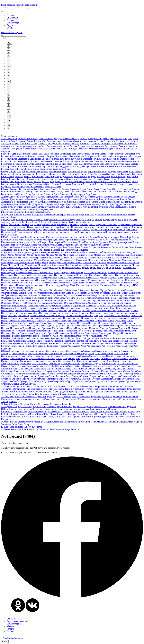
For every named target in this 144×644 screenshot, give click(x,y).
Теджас (119, 386)
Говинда (61, 192)
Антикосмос (118, 144)
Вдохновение (135, 171)
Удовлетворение (69, 396)
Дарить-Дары (45, 197)
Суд (138, 379)
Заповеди (71, 219)
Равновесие (45, 338)
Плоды (129, 310)
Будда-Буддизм (62, 166)
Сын (22, 384)
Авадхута (58, 139)
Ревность (120, 343)
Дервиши (16, 202)
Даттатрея (68, 197)
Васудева (112, 171)
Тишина (112, 389)
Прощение (16, 336)
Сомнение (19, 374)
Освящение (135, 298)
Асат (135, 146)
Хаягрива (52, 407)
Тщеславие (72, 394)
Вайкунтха (16, 171)
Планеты (121, 310)
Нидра (66, 285)
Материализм (108, 255)
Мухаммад (117, 268)
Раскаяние (132, 341)
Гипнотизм (6, 192)
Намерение (119, 273)
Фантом (34, 404)
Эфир (27, 424)
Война (18, 182)
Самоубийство (27, 356)
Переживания (8, 310)
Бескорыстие (91, 156)
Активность (110, 141)
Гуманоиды (65, 194)
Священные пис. (9, 364)
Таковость (14, 386)
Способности (15, 376)
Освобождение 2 (121, 298)
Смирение (82, 369)
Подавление (54, 313)
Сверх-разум (13, 361)
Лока (3, 250)
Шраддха (52, 417)
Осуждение (61, 300)
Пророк (16, 333)
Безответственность (37, 156)
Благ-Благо (64, 159)
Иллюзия (12, 227)
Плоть (135, 310)
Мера (57, 260)
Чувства (131, 412)
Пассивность (96, 308)
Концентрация (56, 242)
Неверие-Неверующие (97, 278)
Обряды (103, 290)
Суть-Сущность (110, 381)
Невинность (135, 278)
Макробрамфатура (104, 252)
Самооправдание (24, 353)
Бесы (32, 159)
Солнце (127, 371)
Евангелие (8, 212)
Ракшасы (91, 341)
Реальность (110, 343)
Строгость (64, 379)
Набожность (22, 273)
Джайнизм (69, 202)
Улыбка (105, 396)
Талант (23, 386)
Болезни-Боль (72, 164)
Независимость (80, 280)
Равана (25, 338)
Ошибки (115, 303)
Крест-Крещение (101, 242)
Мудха (58, 268)
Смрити (92, 369)
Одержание (116, 293)
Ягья (23, 429)
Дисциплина (19, 204)
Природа (104, 328)
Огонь (91, 293)
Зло (23, 222)
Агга (130, 139)
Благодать (102, 159)
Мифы (4, 265)
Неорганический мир (22, 283)
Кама (49, 237)
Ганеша (54, 189)
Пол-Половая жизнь (75, 316)
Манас (30, 255)
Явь (19, 429)
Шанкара (71, 414)
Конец (36, 242)
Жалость (18, 214)
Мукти (93, 268)
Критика (136, 242)
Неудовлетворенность (35, 285)
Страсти (26, 379)
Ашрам (126, 149)
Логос (132, 247)
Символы (6, 366)
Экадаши (48, 422)
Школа (33, 417)
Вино (85, 176)
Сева (34, 364)
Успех (89, 399)
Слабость (78, 366)
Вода (51, 179)
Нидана (59, 285)
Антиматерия (131, 144)
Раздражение (19, 341)
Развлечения (119, 338)
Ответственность (82, 300)
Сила (136, 364)
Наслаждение (69, 275)
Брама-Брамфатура (114, 164)
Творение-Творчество (105, 386)
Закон (63, 219)
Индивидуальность (80, 227)
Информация (121, 230)
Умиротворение (130, 396)
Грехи (29, 194)
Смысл (99, 369)
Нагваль (44, 273)
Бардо (56, 154)
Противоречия (106, 333)
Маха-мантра (59, 257)
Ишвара (13, 235)
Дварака (116, 197)
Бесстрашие (23, 159)
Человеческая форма (38, 412)
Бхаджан (5, 169)
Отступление (81, 303)
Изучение (122, 225)
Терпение (79, 389)
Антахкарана (105, 144)
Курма (76, 245)
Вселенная (99, 184)
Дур (47, 207)
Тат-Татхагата (75, 386)
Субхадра (117, 379)
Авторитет (122, 139)
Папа (64, 305)
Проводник (32, 331)
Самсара (66, 356)
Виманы (78, 176)
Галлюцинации (26, 189)
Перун (71, 310)
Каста (4, 240)
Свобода (92, 361)
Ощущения (125, 303)
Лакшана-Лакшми (12, 247)
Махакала (106, 257)
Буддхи (73, 166)
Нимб (73, 285)
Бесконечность (77, 156)
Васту (104, 171)
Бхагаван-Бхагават (127, 166)
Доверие (61, 204)
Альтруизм (6, 144)
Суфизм (121, 381)
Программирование (48, 331)
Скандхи (22, 366)
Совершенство (21, 371)
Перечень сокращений (26, 5)
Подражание (96, 313)
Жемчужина (37, 214)
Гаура (97, 189)
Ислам (92, 232)
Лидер (59, 247)
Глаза (23, 192)
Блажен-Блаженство (53, 161)
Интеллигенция (35, 230)
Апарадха (51, 146)
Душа (111, 207)
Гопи (95, 192)
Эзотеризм (38, 422)
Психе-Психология (42, 336)
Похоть (5, 321)
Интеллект (22, 230)
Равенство (34, 338)
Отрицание (69, 303)
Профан (117, 333)
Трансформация (107, 391)
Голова (83, 192)
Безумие (51, 156)
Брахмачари (49, 166)
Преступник (16, 328)
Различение (31, 341)
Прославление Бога (66, 333)
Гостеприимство (9, 194)
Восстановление (9, 184)
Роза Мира (121, 346)
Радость (89, 338)
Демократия (113, 199)
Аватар (91, 139)
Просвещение (40, 333)
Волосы (37, 182)
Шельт (119, 414)
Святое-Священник (122, 361)
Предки (5, 326)
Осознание (19, 300)
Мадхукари (35, 252)
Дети (40, 202)
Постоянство (100, 318)
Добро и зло (38, 204)
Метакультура (129, 260)
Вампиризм (62, 171)
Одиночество (135, 293)
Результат (6, 346)
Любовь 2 (57, 250)
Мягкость (36, 270)
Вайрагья (26, 171)
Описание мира (116, 295)
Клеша (99, 240)
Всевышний (88, 184)
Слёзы (107, 366)
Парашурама (55, 308)
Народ (51, 275)
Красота (88, 242)
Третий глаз (17, 394)
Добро (29, 204)
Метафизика (7, 262)
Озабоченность (45, 295)
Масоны (89, 255)
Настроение (121, 275)
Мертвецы (65, 260)
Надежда (66, 273)
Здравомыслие (8, 222)
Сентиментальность (70, 364)
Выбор (122, 184)
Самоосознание (40, 353)
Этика (21, 424)
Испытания (111, 232)
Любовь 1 (47, 250)
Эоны (14, 424)
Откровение (7, 303)
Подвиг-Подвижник (80, 313)
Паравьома (91, 305)
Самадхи (50, 351)
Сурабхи (76, 381)
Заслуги (90, 219)
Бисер (49, 159)
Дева (38, 199)
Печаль (78, 310)
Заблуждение (9, 219)
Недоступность (65, 280)
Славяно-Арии (96, 366)
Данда (30, 197)
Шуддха (103, 417)
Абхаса (29, 139)
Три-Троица (29, 394)
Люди (79, 250)
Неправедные (47, 283)
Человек (23, 412)
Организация (27, 298)
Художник (132, 407)
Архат (108, 146)
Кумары (58, 245)
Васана (98, 171)
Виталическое (104, 176)
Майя (82, 252)
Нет (136, 283)
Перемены (20, 310)
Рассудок (44, 343)
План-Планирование (106, 310)
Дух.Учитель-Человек (88, 207)
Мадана (25, 252)
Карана (93, 237)
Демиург (102, 199)
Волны (30, 182)
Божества (39, 164)
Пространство (92, 333)
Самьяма (85, 356)
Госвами (116, 192)
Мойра (74, 265)
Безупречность (62, 156)
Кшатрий (97, 245)
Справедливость (29, 376)
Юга (6, 427)
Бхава (101, 166)
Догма (81, 204)
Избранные (90, 225)
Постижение (87, 318)
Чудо (138, 412)
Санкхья (5, 359)
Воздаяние (99, 179)
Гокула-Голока (72, 192)
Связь (110, 361)
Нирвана (80, 285)
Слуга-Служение (133, 366)
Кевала (61, 240)
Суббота (96, 379)
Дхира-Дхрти (15, 209)
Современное (51, 371)
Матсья (21, 257)
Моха (27, 268)
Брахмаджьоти (14, 166)
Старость (94, 376)
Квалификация (50, 240)
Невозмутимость (28, 280)
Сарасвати (34, 359)
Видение (55, 176)
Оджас (125, 293)
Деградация (73, 199)
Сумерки (57, 381)
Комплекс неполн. (10, 242)
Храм (105, 407)
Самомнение (127, 351)
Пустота (98, 336)
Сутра (84, 381)
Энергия (131, 422)
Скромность (61, 366)
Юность (28, 427)
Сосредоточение (47, 374)
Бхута (55, 169)
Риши (83, 346)
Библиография (8, 5)
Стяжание (87, 379)
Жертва (63, 214)
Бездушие (120, 154)
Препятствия (135, 326)
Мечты (38, 262)
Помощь (126, 316)
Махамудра (117, 257)
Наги (51, 273)
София (99, 374)
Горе (109, 192)
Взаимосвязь (100, 174)
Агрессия (6, 141)
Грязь (56, 194)
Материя (138, 255)
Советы (40, 371)
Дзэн (3, 204)
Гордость (102, 192)
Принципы (94, 328)
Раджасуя (80, 338)
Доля (107, 204)
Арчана (115, 146)
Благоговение (76, 159)
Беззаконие (6, 156)
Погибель (44, 313)
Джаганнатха (50, 202)
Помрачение (136, 316)
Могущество (58, 265)
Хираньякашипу (64, 407)
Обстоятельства (115, 290)
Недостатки (52, 280)
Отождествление (45, 303)
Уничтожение (8, 399)
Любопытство (69, 250)
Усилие (74, 399)
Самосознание (121, 353)
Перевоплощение (124, 308)
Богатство (99, 161)
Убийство (19, 396)
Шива (132, 414)
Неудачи (20, 285)
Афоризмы (83, 149)
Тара (55, 386)
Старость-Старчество (109, 376)
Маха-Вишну (46, 257)
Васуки (120, 171)
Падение (7, 305)
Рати (66, 343)
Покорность (42, 316)
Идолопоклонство (48, 225)
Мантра (59, 255)
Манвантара (40, 255)
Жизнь (14, 217)
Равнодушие (57, 338)
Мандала (50, 255)
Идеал (30, 225)
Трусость (55, 394)
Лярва (85, 250)
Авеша (106, 139)
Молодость (99, 265)
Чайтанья (8, 412)
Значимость (55, 222)
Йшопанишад (15, 225)
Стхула (72, 379)
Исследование (123, 232)
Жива (81, 214)
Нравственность (15, 288)
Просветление (27, 333)
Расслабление (33, 343)
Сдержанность (24, 364)
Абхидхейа (37, 139)
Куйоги (41, 245)
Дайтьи (23, 197)
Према (94, 326)
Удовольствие (84, 396)
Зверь (121, 219)
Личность (116, 247)
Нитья (96, 285)
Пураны (69, 336)
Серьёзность (105, 364)
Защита (106, 219)
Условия (82, 399)
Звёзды (114, 219)
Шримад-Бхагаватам (82, 417)
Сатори (66, 359)
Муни (109, 268)
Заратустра (81, 219)
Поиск (4, 316)
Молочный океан (113, 265)
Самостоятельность (10, 356)
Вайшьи (44, 171)
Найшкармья (77, 273)
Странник (16, 379)
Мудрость (50, 268)
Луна (31, 250)
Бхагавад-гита (111, 166)
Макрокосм (119, 252)
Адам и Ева (32, 141)
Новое (4, 288)
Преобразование (120, 326)
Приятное (123, 328)
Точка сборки (52, 391)
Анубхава (42, 146)
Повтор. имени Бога (29, 313)
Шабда (7, 414)
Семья (52, 364)
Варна (91, 171)
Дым (24, 209)
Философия (55, 404)
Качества (38, 240)
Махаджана (95, 257)
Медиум (30, 260)
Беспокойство (104, 156)
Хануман (8, 407)
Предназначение (17, 326)
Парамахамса (7, 308)
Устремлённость (111, 399)
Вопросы (86, 182)
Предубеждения (47, 326)
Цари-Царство (10, 409)
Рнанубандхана (94, 346)
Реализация (99, 343)
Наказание (89, 273)
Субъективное (129, 379)
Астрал (27, 149)
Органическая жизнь (44, 298)
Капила (86, 237)
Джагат (60, 202)
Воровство (95, 182)
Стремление (52, 379)
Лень (43, 247)
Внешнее (21, 179)
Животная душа (92, 214)
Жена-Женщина (51, 214)
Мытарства (25, 270)
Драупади (19, 207)
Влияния (12, 179)
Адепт (50, 141)
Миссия (116, 262)
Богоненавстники (130, 161)
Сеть (114, 364)
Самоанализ (89, 351)
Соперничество (32, 374)
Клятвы (106, 240)
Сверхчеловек (65, 361)
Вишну (123, 176)
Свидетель (82, 361)
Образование (71, 290)
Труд (37, 394)
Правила (76, 321)
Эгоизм (21, 422)
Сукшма (48, 381)
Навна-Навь (34, 273)
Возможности (124, 179)
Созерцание (76, 371)
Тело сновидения (33, 389)
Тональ (4, 391)
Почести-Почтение (18, 321)
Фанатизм (15, 404)
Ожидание (32, 295)
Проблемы (133, 328)
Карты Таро (126, 237)
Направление (7, 275)
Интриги (86, 230)
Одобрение (6, 295)
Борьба (96, 164)
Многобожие (31, 265)
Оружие (74, 298)
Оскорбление (7, 300)
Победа (5, 313)
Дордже (118, 204)
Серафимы (86, 364)
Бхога (43, 169)
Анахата (76, 144)
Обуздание (128, 290)
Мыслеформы (129, 268)
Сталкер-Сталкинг (81, 376)
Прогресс (62, 331)
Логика (125, 247)
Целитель (27, 409)
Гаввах (6, 189)
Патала (106, 308)
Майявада (90, 252)
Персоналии (61, 310)
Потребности (134, 318)
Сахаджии (75, 359)
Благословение (127, 159)
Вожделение (60, 179)
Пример (71, 328)
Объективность (46, 293)
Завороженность (52, 219)
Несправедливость (115, 283)
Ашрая (133, 149)
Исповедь (100, 232)
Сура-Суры (67, 381)
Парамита (19, 308)
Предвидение (131, 323)
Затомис (99, 219)
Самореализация (71, 353)
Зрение (88, 222)
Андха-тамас (92, 144)
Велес (10, 174)
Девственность (60, 199)
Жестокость (73, 214)
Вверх (5, 641)
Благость (5, 161)
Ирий (13, 232)
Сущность (6, 384)
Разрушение (71, 341)
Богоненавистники (113, 161)
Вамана (52, 171)
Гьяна (94, 194)
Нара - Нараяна (22, 275)
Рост (136, 346)
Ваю (126, 171)
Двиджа (131, 197)
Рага (66, 338)
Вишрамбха (132, 176)
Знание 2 (45, 222)
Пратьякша (82, 323)
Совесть (32, 371)
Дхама (118, 207)
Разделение (7, 341)
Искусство (72, 232)
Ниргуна (89, 285)
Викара (70, 176)
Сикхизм (129, 364)
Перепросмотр (48, 310)
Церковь (85, 409)
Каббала (7, 237)
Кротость (20, 245)
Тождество (121, 389)
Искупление (60, 232)
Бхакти (13, 169)
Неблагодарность (49, 278)
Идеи (36, 225)
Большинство (85, 164)
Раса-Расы (113, 341)
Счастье (15, 384)
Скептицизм (41, 366)
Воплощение (75, 182)
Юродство (37, 427)
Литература (94, 247)
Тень (55, 389)
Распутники (7, 343)
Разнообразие (43, 341)
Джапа (95, 202)
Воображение (61, 182)
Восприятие (132, 182)
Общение (23, 293)
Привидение (35, 328)
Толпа (130, 389)
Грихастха (48, 194)
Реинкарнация (18, 346)
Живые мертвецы (119, 214)
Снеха (106, 369)
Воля (52, 182)
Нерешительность (80, 283)
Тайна (6, 386)
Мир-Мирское (89, 262)
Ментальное (48, 260)
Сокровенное (116, 371)
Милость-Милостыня (72, 262)
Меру (73, 260)
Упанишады (28, 399)
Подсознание (109, 313)
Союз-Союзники (110, 374)
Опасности (103, 295)
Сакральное (31, 351)
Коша (81, 242)
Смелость (59, 369)
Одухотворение (20, 295)
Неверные (113, 278)
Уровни (67, 399)
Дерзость (33, 202)
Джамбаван (80, 202)
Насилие (58, 275)
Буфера (94, 166)
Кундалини (68, 245)
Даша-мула (79, 197)
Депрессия (6, 202)
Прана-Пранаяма (48, 323)
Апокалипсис (63, 146)
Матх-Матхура (32, 257)
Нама (110, 273)
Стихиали (125, 376)
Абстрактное (18, 139)
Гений (110, 189)
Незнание (93, 280)
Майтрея (75, 252)
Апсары (73, 146)
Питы (93, 310)
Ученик (5, 401)
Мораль (20, 268)
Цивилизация (96, 409)
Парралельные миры (79, 308)
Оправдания (130, 295)
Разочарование (57, 341)
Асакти (122, 146)
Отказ (132, 300)
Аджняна (58, 141)
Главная (11, 15)
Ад (25, 141)
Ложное (139, 247)
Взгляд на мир (113, 174)
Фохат (72, 404)
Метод (17, 262)
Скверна (31, 366)
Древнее (28, 207)
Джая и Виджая (106, 202)
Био (44, 159)
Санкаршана (119, 356)
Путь (105, 336)
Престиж (5, 328)
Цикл (105, 409)
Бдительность (83, 154)
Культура (49, 245)
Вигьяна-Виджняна (41, 176)
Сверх (4, 361)
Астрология (36, 149)
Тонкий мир (14, 391)
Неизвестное (104, 280)
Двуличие (31, 199)
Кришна (5, 245)
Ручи (9, 348)
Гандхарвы (45, 189)
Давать (6, 197)
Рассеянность (19, 343)
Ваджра (7, 171)
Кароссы (108, 237)
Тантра (43, 386)
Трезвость (6, 394)
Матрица (13, 257)
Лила (65, 247)
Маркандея (80, 255)
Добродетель (51, 204)
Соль (133, 371)
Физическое (44, 404)
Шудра (111, 417)
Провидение (21, 331)
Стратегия (35, 379)
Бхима (36, 169)
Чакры (16, 412)
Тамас (30, 386)
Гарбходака (64, 189)
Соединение (64, 371)
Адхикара (67, 141)
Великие (17, 174)
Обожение (33, 290)
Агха (13, 141)
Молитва (89, 265)
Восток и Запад (25, 184)
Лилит (71, 247)
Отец (126, 300)
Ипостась (6, 232)
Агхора (19, 141)
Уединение (96, 396)
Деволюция (47, 199)
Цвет (20, 409)
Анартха (67, 144)
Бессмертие (136, 156)
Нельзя (121, 280)
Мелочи (38, 260)
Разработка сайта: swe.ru (13, 638)
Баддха (35, 154)
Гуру (88, 194)
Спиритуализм (135, 374)
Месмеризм (82, 260)
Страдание (6, 379)
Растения (53, 343)
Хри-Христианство (117, 407)
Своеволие (101, 361)
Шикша (18, 417)
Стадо (68, 376)
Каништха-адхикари (72, 237)
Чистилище (95, 412)
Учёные (130, 399)
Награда (58, 273)
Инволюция (65, 227)
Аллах (125, 141)
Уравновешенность (53, 399)
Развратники (131, 338)
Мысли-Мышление (10, 270)
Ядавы (29, 429)
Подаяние (65, 313)
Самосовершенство (104, 353)
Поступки (111, 318)
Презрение (60, 326)
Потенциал (122, 318)
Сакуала (42, 351)
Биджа (38, 159)
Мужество (67, 268)
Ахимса (102, 149)
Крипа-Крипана (124, 242)
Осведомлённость (87, 298)
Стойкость (135, 376)
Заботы (19, 219)
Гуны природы (78, 194)
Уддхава (57, 396)
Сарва (42, 359)
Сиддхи (120, 364)
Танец (36, 386)
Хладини (87, 407)
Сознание (86, 371)
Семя (58, 364)
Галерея (11, 20)
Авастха (84, 139)
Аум (70, 149)
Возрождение (8, 182)
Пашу (113, 308)
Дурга (52, 207)
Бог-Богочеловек (85, 161)
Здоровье (133, 219)
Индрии (100, 227)
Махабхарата (83, 257)
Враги (48, 184)
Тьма (80, 394)
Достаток (127, 204)
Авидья (113, 139)
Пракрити (18, 323)
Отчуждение (94, 303)
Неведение (68, 278)
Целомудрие (38, 409)
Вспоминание (112, 184)
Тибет (95, 389)
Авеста (99, 139)
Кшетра (105, 245)
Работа (18, 338)
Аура (75, 149)
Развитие (108, 338)
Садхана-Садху (18, 351)
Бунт (88, 166)
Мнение (21, 265)
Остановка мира (33, 300)
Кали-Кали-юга (32, 237)
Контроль (44, 242)
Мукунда (101, 268)
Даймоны (15, 197)
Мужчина (77, 268)
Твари (91, 386)
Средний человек (57, 376)
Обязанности (81, 293)
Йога (6, 225)
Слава (86, 366)
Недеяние (41, 280)
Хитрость (77, 407)
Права (50, 321)
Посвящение (57, 318)
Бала (41, 154)
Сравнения (43, 376)
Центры (77, 409)
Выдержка (6, 187)
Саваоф (7, 351)
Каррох (116, 237)
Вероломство (56, 174)
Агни (135, 139)
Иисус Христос (135, 225)
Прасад (73, 323)
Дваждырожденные (94, 197)
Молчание (126, 265)
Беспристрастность (120, 156)
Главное (16, 192)
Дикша (10, 204)
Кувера (34, 245)
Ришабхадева (74, 346)
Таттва (85, 386)
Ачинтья (118, 149)
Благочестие (37, 161)
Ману (66, 255)
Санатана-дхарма (97, 356)
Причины (113, 328)
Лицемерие (106, 247)
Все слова (11, 619)
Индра (93, 227)
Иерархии (69, 225)
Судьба (16, 381)
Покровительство (57, 316)
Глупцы (30, 192)
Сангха (110, 356)
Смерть (68, 369)
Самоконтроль (102, 351)
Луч (36, 250)
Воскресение (107, 182)
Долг (102, 204)
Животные (105, 214)
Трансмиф (80, 391)
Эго (15, 422)
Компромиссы (26, 242)
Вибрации (137, 174)
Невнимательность (10, 280)
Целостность (51, 409)
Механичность (27, 262)
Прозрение (86, 331)
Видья (63, 176)
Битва (55, 159)
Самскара (75, 356)
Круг (28, 245)
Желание (27, 214)
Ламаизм (25, 247)
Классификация (80, 240)
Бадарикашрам (24, 154)
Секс (39, 364)
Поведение (14, 313)
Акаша (100, 141)
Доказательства (92, 204)
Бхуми (49, 169)
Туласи (63, 394)
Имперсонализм (35, 227)
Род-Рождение (108, 346)
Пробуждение (8, 331)
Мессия (91, 260)
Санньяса (14, 359)
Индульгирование (122, 227)
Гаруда (83, 189)
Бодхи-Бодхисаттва (25, 164)
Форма (65, 404)
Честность (67, 412)
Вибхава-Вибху (8, 176)
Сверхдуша (26, 361)
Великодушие (28, 174)
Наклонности (101, 273)
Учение (138, 399)
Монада (136, 265)
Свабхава (85, 359)
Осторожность (48, 300)
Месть (105, 260)
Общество (33, 293)
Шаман (53, 414)
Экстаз (81, 422)
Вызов (15, 187)
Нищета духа (126, 285)
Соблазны (131, 369)
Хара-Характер (25, 407)
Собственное (7, 371)
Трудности (45, 394)
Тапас (49, 386)
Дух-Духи (72, 207)
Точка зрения (39, 391)
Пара (70, 305)
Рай (85, 341)
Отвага (70, 300)
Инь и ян (132, 230)
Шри (69, 417)
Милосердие (55, 262)
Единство (30, 212)
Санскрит (24, 359)
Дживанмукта (128, 202)
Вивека (20, 176)
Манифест (12, 626)
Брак (102, 164)
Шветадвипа (110, 414)
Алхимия (133, 141)
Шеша (126, 414)
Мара (71, 255)
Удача (50, 396)
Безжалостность (133, 154)
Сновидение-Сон (117, 369)
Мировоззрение (104, 262)
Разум (80, 341)
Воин (24, 182)
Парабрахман (79, 305)
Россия (130, 346)
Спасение (123, 374)
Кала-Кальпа (18, 237)
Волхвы (45, 182)
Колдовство (123, 240)
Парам (110, 305)
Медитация (20, 260)
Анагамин (25, 144)
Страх (43, 379)
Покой (33, 316)
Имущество (49, 227)
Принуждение (82, 328)
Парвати (65, 308)
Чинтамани (77, 412)
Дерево (25, 202)
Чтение (124, 412)
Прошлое (6, 336)
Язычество (44, 429)
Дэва (46, 209)
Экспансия (58, 422)
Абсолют (8, 139)
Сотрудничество (87, 374)
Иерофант (79, 225)
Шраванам (42, 417)
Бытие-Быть (64, 169)
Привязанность (59, 328)
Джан (89, 202)
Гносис (42, 192)
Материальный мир (124, 255)
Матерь (5, 257)
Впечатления (39, 184)
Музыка (85, 268)
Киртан (68, 240)
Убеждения (9, 396)
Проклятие (113, 331)
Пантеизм (57, 305)
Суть (99, 381)
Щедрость (6, 419)
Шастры (99, 414)
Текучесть (128, 386)
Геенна (103, 189)
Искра (38, 232)
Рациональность (76, 343)
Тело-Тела (47, 389)
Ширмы (26, 417)
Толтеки (137, 389)
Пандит (48, 305)
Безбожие (110, 154)
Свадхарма (95, 359)
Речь (35, 346)
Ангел (83, 144)
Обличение (15, 290)
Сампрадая (56, 356)
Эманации (114, 422)
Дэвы (51, 209)
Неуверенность (8, 285)
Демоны (123, 199)
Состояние (61, 374)
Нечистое (51, 285)
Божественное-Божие (54, 164)
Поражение (28, 318)
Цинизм (112, 409)
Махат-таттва (7, 260)
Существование (133, 381)
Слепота (114, 366)
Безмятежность (20, 156)
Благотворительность (20, 161)
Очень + (11, 28)
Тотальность (26, 391)
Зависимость (29, 219)
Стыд (79, 379)
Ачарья (110, 149)
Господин (125, 192)
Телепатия (6, 389)
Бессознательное (9, 159)
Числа (86, 412)
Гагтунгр (14, 189)
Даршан (55, 197)
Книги (114, 240)
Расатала (122, 341)
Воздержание (111, 179)
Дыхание (31, 209)
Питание (86, 310)
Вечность (82, 174)
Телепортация (18, 389)
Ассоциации (17, 149)
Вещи (90, 174)
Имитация (22, 227)
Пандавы (40, 305)
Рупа (3, 348)
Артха (101, 146)
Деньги (131, 199)
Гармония (75, 189)
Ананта (59, 144)
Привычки (46, 328)
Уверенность (40, 396)
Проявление (27, 336)
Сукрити (39, 381)
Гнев (36, 192)
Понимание (16, 318)
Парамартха (119, 305)
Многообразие (45, 265)
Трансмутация (92, 391)
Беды (102, 154)
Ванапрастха (74, 171)
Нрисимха (28, 288)
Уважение (29, 396)
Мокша (81, 265)
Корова (67, 242)
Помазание (116, 316)
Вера (38, 174)
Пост (78, 318)
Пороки (38, 318)
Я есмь (7, 429)
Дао (36, 197)
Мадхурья (46, 252)
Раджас (72, 338)
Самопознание (55, 353)
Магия (7, 252)
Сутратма (92, 381)
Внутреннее (42, 179)
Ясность (75, 429)
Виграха (28, 176)
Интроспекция (98, 230)
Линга (77, 247)
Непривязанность (63, 283)
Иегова (60, 225)
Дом (112, 204)
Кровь (12, 245)
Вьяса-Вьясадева (53, 187)
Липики (85, 247)
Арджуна (82, 146)
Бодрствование (8, 164)
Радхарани (98, 338)
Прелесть (70, 326)
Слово (122, 366)
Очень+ (10, 631)
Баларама (49, 154)
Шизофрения (7, 417)
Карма (100, 237)
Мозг (67, 265)
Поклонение (23, 316)
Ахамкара (93, 149)
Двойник (5, 199)
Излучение (101, 225)
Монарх (5, 268)
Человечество (54, 412)
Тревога (133, 391)
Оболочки (43, 290)
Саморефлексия (87, 353)
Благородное (113, 159)
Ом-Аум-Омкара (89, 295)
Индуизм (109, 227)
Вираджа (92, 176)
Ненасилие (6, 283)
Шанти (79, 414)
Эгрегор (29, 422)
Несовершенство (97, 283)
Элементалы (102, 422)
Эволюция (8, 422)
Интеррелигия (58, 230)
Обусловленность (10, 293)
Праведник (66, 321)
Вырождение (24, 187)
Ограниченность (102, 293)
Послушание (69, 318)
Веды (4, 174)
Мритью (34, 268)
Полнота (89, 316)
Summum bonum (9, 136)
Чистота (105, 412)
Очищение (106, 303)
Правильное (86, 321)
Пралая (36, 323)
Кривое (113, 242)
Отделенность (110, 300)
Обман (24, 290)
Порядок (46, 318)
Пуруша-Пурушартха (83, 336)
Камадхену (57, 237)
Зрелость (79, 222)
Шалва (40, 414)
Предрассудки (32, 326)
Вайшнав (36, 171)
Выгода (137, 184)
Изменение (112, 225)
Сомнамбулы (7, 374)
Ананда (51, 144)
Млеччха (12, 265)
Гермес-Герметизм (122, 189)
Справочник (13, 18)
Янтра (67, 429)
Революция (130, 343)
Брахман (25, 166)
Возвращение (73, 179)
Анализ (34, 144)
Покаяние (12, 316)
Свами (104, 359)
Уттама (123, 399)
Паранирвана (42, 308)
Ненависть (130, 280)
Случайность (40, 369)
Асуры (45, 149)
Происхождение (99, 331)
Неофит (36, 283)
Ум (111, 396)
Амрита (16, 144)
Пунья (62, 336)
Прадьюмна (128, 321)
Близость (67, 161)
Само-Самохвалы (74, 351)
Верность (45, 174)
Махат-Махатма (130, 257)
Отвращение (97, 300)
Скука (70, 366)
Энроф (139, 422)
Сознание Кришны (101, 371)
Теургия (88, 389)
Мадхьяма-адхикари (60, 252)
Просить (52, 333)
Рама (99, 341)
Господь (134, 192)
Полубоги (99, 316)
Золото (65, 222)
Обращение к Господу (88, 290)
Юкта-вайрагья (16, 427)
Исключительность (26, 232)
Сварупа (124, 359)
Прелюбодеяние (83, 326)
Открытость (19, 303)
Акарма (93, 141)
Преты (25, 328)
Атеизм (53, 149)
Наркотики (42, 275)
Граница (21, 194)
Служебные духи (9, 369)
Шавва (14, 414)
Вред (62, 184)
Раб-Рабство (9, 338)
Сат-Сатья (50, 359)
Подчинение (121, 313)
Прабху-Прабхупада (37, 321)
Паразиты (102, 305)
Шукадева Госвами (124, 417)
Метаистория (115, 260)
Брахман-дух (36, 166)
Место (99, 260)
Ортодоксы (65, 298)
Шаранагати (89, 414)
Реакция (89, 343)
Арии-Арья (92, 146)
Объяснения (59, 293)
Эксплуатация (71, 422)
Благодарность (90, 159)
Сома (139, 371)
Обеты (6, 290)
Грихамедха (38, 194)
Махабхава (71, 257)
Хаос (15, 407)
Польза (107, 316)
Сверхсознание (50, 361)
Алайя (119, 141)
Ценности (68, 409)
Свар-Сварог (113, 359)
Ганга (37, 189)
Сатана (59, 359)
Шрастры (62, 417)
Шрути (95, 417)
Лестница (51, 247)
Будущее (81, 166)
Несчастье (129, 283)
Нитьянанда (106, 285)
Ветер (75, 174)
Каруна (135, 237)
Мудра (41, 268)
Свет (74, 361)
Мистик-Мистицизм (130, 262)
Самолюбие (115, 351)
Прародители (63, 323)
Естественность (42, 212)
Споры (4, 376)
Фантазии (25, 404)
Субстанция (106, 379)
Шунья (137, 417)
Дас (61, 197)
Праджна (108, 321)
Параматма (131, 305)
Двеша (124, 197)
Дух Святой (61, 207)
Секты (45, 364)
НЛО (136, 285)
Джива (117, 202)
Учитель (13, 401)
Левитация (35, 247)
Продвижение (74, 331)
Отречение (58, 303)
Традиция (64, 391)
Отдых (120, 300)
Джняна (138, 202)
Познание (133, 313)
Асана (129, 146)
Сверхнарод (37, 361)
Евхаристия (19, 212)
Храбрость (97, 407)
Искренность (48, 232)
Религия (29, 346)
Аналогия (42, 144)
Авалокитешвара (71, 139)
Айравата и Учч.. (80, 141)
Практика (27, 323)
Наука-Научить (134, 275)
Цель (60, 409)
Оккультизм (68, 295)
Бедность (95, 154)
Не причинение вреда (30, 278)
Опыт (18, 298)
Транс (72, 391)
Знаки (28, 222)
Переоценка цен (33, 310)
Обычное (70, 293)
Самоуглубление (43, 356)
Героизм (135, 189)
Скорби (51, 366)
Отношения (31, 303)
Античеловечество (10, 146)
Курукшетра (86, 245)
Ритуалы (63, 346)
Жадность (8, 214)
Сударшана (6, 381)
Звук (126, 219)
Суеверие (24, 381)
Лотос (9, 250)
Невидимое (123, 278)
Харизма (42, 407)
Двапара (108, 197)
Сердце (95, 364)
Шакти (32, 414)
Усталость (98, 399)
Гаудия (90, 189)
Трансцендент (122, 391)
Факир (7, 404)
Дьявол (39, 209)
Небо (60, 278)
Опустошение (8, 298)
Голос (89, 192)
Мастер (98, 255)
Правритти (97, 321)
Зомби (72, 222)
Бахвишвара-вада (68, 154)
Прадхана (117, 321)
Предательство (117, 323)
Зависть (40, 219)
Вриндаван (77, 184)
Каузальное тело (15, 240)
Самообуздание (9, 353)
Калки (43, 237)
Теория (61, 389)
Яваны (13, 429)
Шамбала (62, 414)
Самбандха (60, 351)
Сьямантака (30, 384)
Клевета (92, 240)
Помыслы (6, 318)
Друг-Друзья (38, 207)
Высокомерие (38, 187)
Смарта (51, 369)
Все (9, 43)
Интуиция (110, 230)
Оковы (78, 295)
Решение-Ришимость (48, 346)
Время (68, 184)
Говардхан (51, 192)
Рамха (104, 341)
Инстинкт (11, 230)
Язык (36, 429)
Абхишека (48, 139)
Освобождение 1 (104, 298)
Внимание (31, 179)
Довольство (72, 204)
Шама (46, 414)
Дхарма (125, 207)
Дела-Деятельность (88, 199)
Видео (10, 25)
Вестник (67, 174)
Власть (4, 179)
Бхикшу (29, 169)
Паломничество (20, 305)
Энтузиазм (6, 424)
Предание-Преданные (99, 323)
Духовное (103, 207)
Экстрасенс (90, 422)
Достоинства (7, 207)
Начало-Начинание (10, 278)
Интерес (47, 230)
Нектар (114, 280)
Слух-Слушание (26, 369)
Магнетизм (16, 252)
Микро (45, 262)
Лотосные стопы (21, 250)
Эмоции (123, 422)
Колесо (132, 240)
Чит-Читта (114, 412)
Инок (4, 230)
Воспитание (120, 182)
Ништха (116, 285)
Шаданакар (23, 414)
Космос (74, 242)
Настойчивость (96, 275)
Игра (24, 225)
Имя (57, 227)
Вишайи (115, 176)
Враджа (55, 184)
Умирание (117, 396)
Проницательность (127, 331)
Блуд (74, 161)
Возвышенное (86, 179)
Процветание (127, 333)
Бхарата (21, 169)
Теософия (69, 389)
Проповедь (6, 333)
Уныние (18, 399)
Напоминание (131, 273)
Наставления (82, 275)
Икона (4, 227)
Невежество (80, 278)
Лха (40, 250)
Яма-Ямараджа (57, 429)
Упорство (39, 399)
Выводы (129, 184)
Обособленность (56, 290)
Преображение (105, 326)
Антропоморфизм (28, 146)
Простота (80, 333)
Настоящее (109, 275)
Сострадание (73, 374)
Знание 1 (36, 222)
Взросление (126, 174)
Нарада (33, 275)
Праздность (7, 323)
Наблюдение (9, 273)
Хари (35, 407)
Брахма (127, 164)
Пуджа (55, 336)
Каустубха (28, 240)
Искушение (83, 232)
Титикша (103, 389)
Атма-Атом (62, 149)
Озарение (58, 295)
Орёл (57, 298)
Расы (61, 343)
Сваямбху (133, 359)
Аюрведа (5, 151)
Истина (134, 232)
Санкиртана (131, 356)
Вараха (84, 171)
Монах (13, 268)
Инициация (137, 227)
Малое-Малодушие (17, 255)
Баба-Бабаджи (10, 154)
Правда (56, 321)
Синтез (14, 366)
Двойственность (18, 199)
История (5, 235)
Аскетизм (6, 149)
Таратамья (63, 386)
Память (31, 305)
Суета (32, 381)
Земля (18, 222)
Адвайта (42, 141)
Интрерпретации (73, 230)
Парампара (30, 308)
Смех (75, 369)
